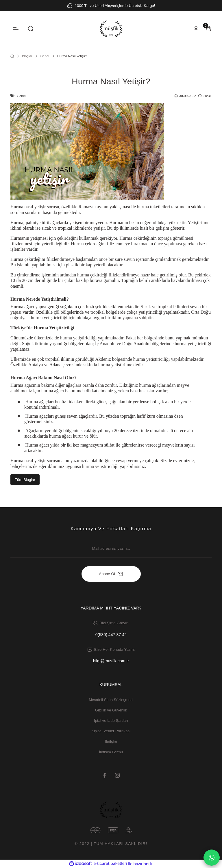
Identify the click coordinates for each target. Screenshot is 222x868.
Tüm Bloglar (25, 480)
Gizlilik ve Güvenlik (111, 710)
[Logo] (111, 29)
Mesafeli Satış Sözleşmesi (111, 700)
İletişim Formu (111, 752)
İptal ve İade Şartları (111, 721)
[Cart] (209, 29)
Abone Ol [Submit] (111, 574)
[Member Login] (196, 29)
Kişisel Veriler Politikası (111, 731)
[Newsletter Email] (111, 551)
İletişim (111, 742)
